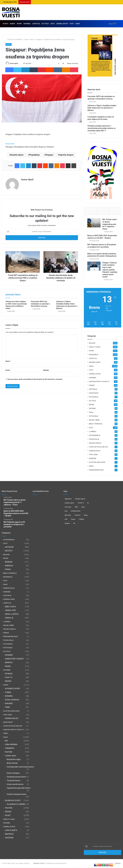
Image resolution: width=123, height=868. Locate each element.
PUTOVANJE (94, 416)
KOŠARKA (9, 696)
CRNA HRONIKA (11, 745)
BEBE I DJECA (10, 607)
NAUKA (8, 666)
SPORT (19, 24)
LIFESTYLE (36, 24)
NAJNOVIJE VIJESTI (13, 801)
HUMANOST (10, 748)
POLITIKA (9, 808)
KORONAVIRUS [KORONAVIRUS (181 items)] (76, 511)
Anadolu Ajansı (17, 155)
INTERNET (9, 655)
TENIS (7, 707)
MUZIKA (8, 681)
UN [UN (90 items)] (74, 524)
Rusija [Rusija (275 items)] (86, 516)
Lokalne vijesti (11, 756)
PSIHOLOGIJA (94, 439)
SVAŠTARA (9, 838)
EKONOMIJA (94, 355)
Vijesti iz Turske (95, 347)
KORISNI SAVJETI (12, 719)
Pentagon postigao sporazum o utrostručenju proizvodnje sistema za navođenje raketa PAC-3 (101, 128)
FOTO (72, 24)
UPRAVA (118, 864)
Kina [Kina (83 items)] (66, 511)
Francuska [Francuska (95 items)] (68, 507)
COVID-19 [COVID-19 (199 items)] (81, 503)
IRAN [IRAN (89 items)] (76, 507)
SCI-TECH (45, 24)
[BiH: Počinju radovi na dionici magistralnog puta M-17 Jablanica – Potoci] (94, 223)
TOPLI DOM (93, 455)
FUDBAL (8, 693)
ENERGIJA (9, 566)
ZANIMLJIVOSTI (62, 24)
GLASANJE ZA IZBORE (16, 804)
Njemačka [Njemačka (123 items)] (68, 516)
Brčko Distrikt (12, 763)
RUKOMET (9, 704)
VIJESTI (6, 24)
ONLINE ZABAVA (95, 443)
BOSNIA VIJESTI (39, 864)
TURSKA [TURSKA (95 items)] (81, 520)
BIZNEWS (9, 562)
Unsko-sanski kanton (15, 784)
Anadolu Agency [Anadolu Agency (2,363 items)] (80, 499)
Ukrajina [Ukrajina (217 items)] (67, 524)
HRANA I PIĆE (10, 611)
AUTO (53, 24)
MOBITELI (9, 663)
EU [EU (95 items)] (88, 503)
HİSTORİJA (93, 389)
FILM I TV (9, 678)
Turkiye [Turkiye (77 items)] (73, 520)
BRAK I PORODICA (96, 424)
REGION (8, 812)
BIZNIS (13, 24)
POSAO (8, 570)
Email (8, 370)
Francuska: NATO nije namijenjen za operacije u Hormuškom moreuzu (40, 304)
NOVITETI (9, 551)
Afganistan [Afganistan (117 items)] (68, 499)
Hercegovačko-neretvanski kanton (20, 767)
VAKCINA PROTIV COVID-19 (99, 382)
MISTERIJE (9, 834)
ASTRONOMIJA (95, 436)
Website (46, 370)
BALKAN (92, 343)
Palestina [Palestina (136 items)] (77, 516)
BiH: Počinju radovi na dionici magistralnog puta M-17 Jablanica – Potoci (110, 224)
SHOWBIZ (27, 24)
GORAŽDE (93, 459)
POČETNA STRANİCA (14, 39)
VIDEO (78, 24)
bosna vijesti (14, 63)
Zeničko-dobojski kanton (17, 794)
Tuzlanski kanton (14, 781)
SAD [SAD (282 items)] (66, 520)
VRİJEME (92, 409)
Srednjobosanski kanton (17, 777)
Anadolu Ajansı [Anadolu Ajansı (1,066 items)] (69, 503)
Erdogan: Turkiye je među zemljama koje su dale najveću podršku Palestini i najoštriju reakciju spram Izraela (110, 270)
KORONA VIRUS (95, 363)
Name (8, 361)
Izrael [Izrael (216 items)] (83, 507)
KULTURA (9, 752)
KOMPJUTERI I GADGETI (14, 659)
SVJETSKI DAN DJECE (97, 463)
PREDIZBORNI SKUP (96, 470)
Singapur (49, 155)
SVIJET (32, 39)
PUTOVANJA (94, 397)
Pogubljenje (35, 155)
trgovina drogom (66, 155)
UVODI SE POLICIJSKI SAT (99, 447)
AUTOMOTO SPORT (13, 689)
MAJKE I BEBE (94, 420)
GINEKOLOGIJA (95, 451)
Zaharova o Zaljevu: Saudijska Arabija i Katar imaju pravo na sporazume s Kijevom (102, 108)
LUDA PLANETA (11, 831)
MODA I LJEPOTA (12, 614)
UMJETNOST (94, 393)
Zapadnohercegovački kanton (19, 788)
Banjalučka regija (14, 760)
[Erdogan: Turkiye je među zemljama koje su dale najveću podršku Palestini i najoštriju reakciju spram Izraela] (94, 266)
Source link (10, 144)
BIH (6, 741)
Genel (91, 413)
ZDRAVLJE (9, 618)
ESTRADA (9, 674)
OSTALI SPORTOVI (12, 700)
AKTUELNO (9, 547)
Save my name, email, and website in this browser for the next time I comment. (35, 379)
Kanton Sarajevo (13, 773)
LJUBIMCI (93, 432)
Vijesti (26, 39)
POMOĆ (92, 386)
